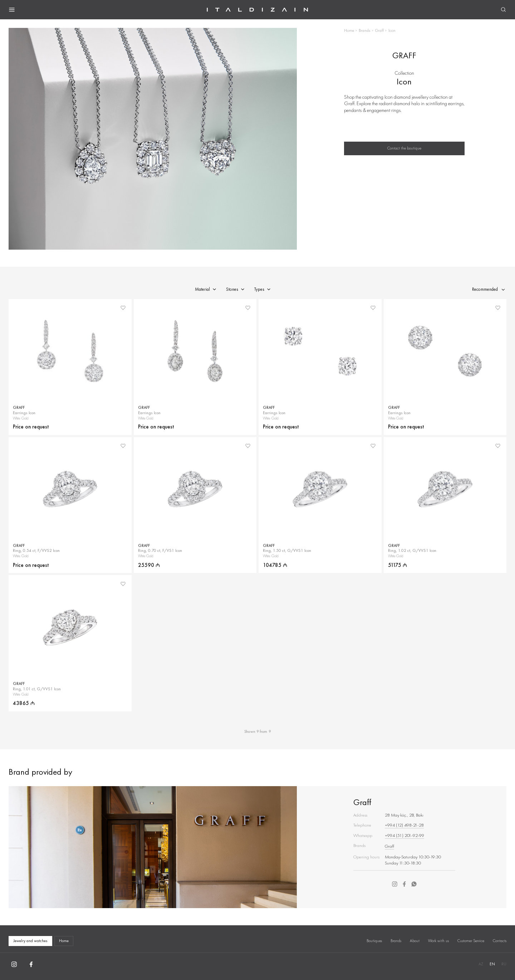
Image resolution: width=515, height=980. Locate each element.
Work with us (438, 941)
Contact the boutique (404, 148)
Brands (364, 30)
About (415, 941)
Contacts (500, 941)
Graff (379, 30)
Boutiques (374, 941)
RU (504, 964)
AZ (481, 964)
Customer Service (471, 941)
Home (349, 30)
